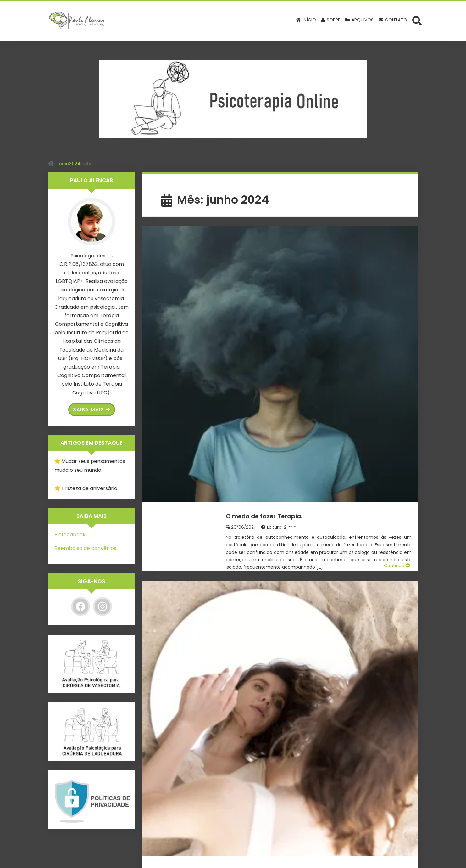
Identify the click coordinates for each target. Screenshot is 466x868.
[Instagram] (103, 606)
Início (63, 164)
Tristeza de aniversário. (90, 488)
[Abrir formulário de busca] (417, 20)
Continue (397, 315)
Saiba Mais (92, 410)
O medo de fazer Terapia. (296, 240)
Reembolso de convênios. (86, 548)
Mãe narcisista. (276, 344)
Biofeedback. (70, 535)
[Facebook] (80, 606)
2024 (75, 164)
